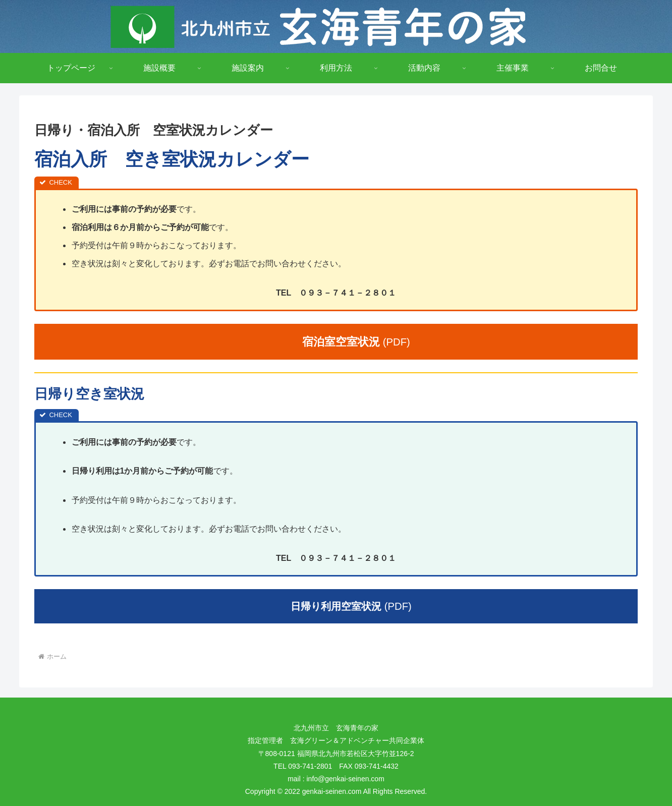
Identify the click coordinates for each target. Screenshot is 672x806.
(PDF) (351, 342)
